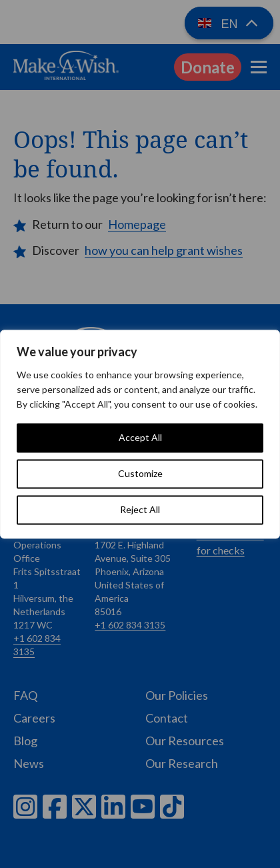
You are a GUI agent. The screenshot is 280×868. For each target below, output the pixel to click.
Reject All (140, 509)
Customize (140, 473)
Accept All (140, 437)
